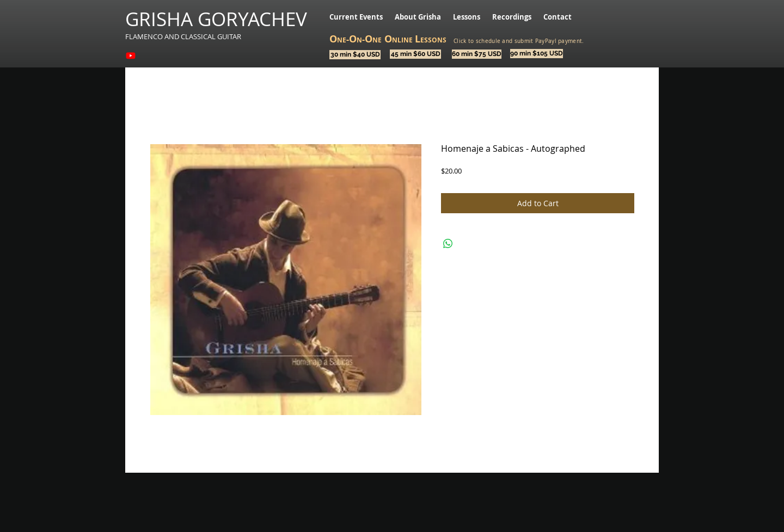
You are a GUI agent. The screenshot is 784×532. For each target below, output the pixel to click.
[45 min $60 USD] (415, 54)
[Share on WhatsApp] (448, 244)
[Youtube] (131, 55)
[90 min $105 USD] (537, 54)
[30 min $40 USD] (355, 55)
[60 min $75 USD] (477, 54)
